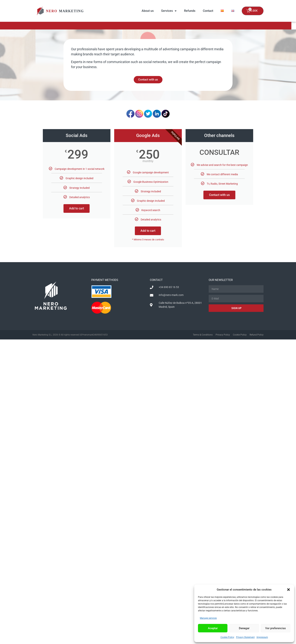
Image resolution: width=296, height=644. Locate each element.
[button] (288, 590)
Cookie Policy (227, 637)
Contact (208, 11)
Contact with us (219, 195)
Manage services (208, 618)
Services (169, 11)
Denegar (244, 628)
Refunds (190, 11)
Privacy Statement (245, 637)
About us (148, 11)
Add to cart (77, 208)
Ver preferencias (276, 628)
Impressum (262, 637)
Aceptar (213, 628)
